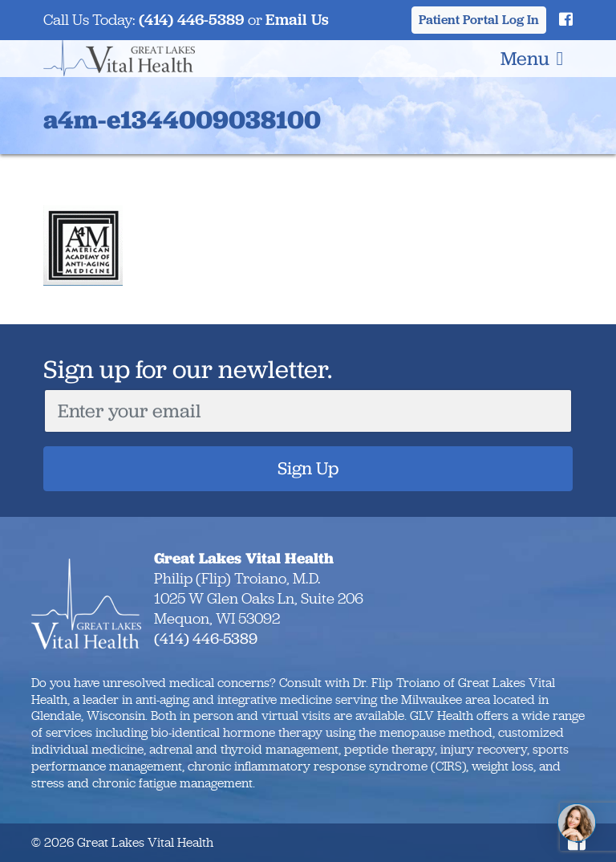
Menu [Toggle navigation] (532, 58)
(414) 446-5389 (192, 20)
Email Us (297, 20)
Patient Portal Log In (479, 20)
